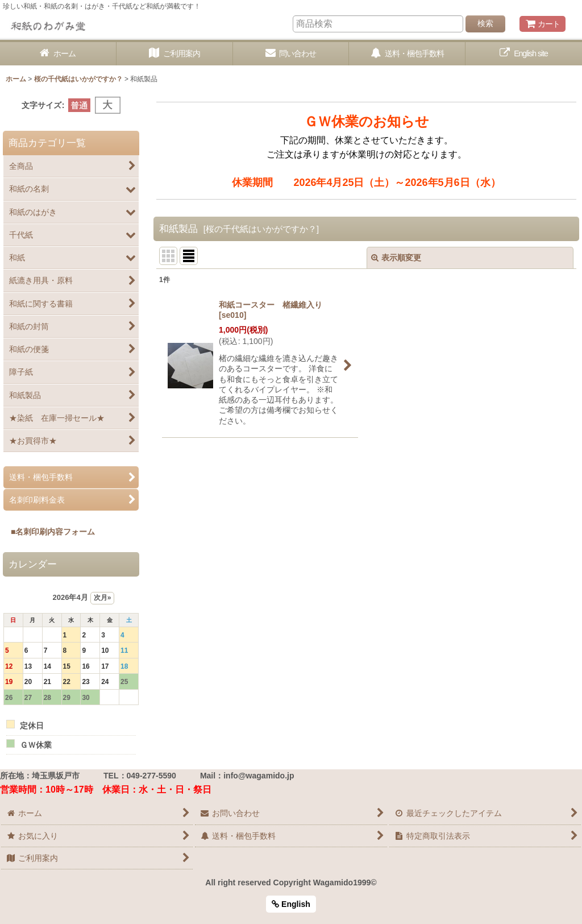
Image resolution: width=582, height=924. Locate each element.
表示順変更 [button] (396, 258)
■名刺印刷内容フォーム (49, 532)
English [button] (291, 904)
